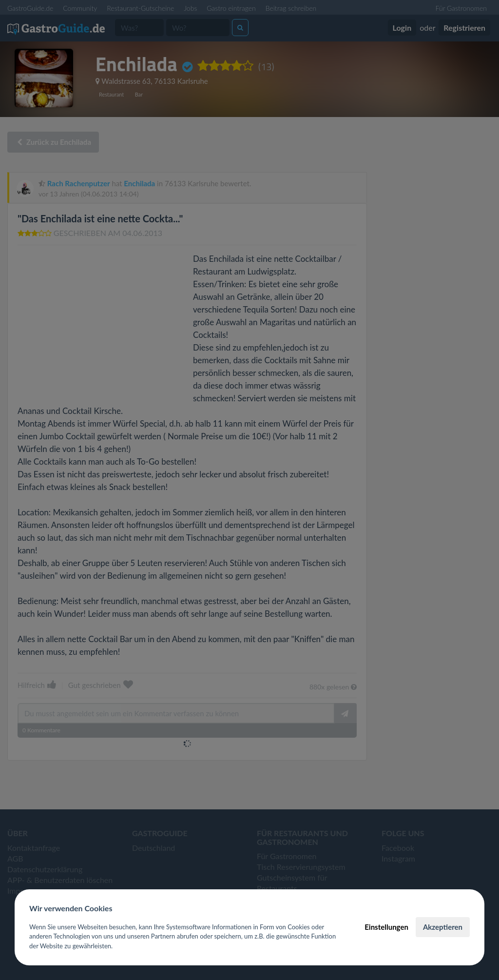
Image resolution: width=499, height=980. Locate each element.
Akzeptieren (443, 927)
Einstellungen (386, 927)
